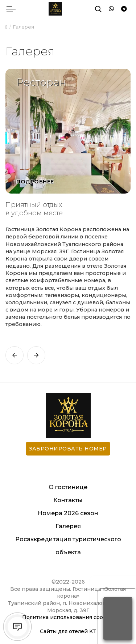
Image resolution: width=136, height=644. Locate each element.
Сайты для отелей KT (68, 631)
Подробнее (35, 182)
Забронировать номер (68, 449)
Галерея (68, 526)
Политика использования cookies (68, 617)
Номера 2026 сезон (68, 513)
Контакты (68, 500)
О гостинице (68, 487)
